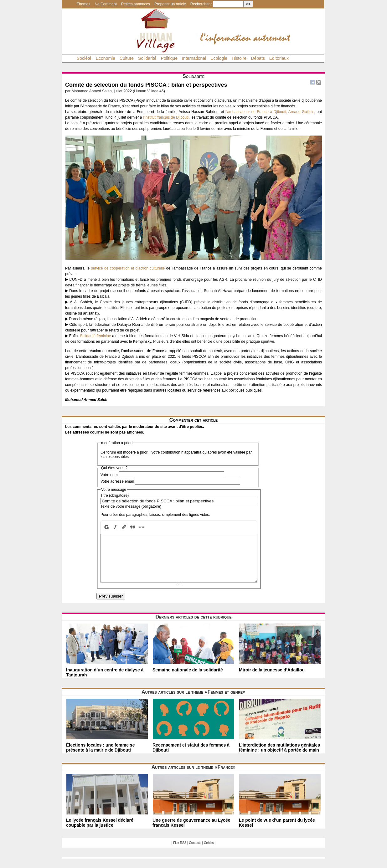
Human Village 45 (149, 91)
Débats (258, 58)
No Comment (106, 4)
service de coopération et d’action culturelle (128, 268)
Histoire (239, 58)
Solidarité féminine (95, 336)
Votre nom (109, 475)
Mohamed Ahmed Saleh (92, 91)
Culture (127, 58)
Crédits (209, 852)
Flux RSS (180, 852)
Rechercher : (201, 4)
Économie (106, 58)
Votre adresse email (117, 481)
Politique (169, 58)
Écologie (219, 58)
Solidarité (147, 58)
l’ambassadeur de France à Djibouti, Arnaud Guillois (270, 112)
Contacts (195, 852)
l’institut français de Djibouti (166, 117)
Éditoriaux (279, 58)
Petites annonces (136, 4)
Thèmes (83, 4)
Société (84, 58)
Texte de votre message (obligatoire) (131, 506)
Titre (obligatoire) (115, 496)
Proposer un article (170, 4)
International (194, 58)
